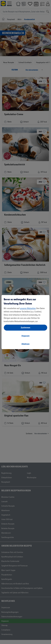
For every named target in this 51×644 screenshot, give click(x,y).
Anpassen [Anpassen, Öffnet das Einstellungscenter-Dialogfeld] (26, 336)
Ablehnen (26, 344)
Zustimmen (26, 328)
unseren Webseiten (28, 308)
